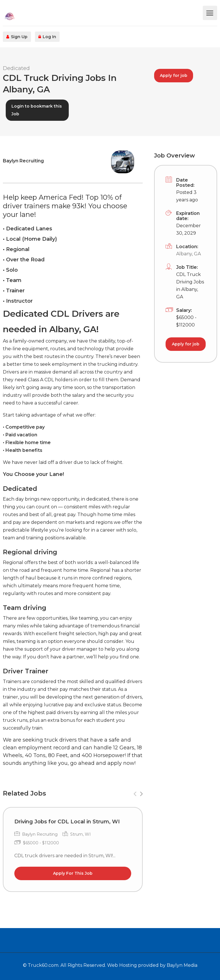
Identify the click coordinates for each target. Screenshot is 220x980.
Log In (47, 37)
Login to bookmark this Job (37, 110)
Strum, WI (80, 834)
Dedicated (16, 68)
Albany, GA (188, 254)
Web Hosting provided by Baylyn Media (152, 965)
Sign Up (17, 37)
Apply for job (174, 75)
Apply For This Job (73, 873)
